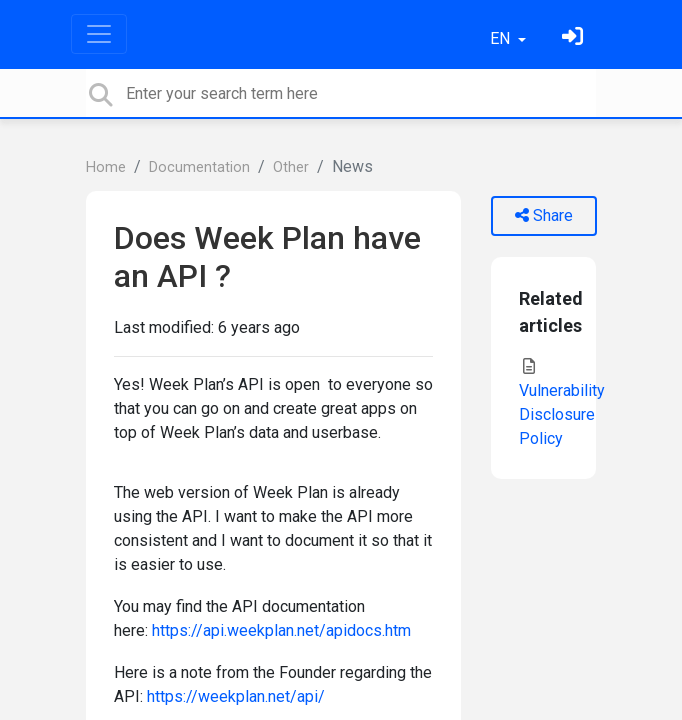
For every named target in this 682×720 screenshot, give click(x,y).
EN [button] (502, 38)
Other (291, 167)
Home (106, 167)
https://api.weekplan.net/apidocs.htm (281, 630)
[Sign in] (575, 38)
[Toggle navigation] (99, 34)
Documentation (199, 167)
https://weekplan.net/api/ (236, 696)
